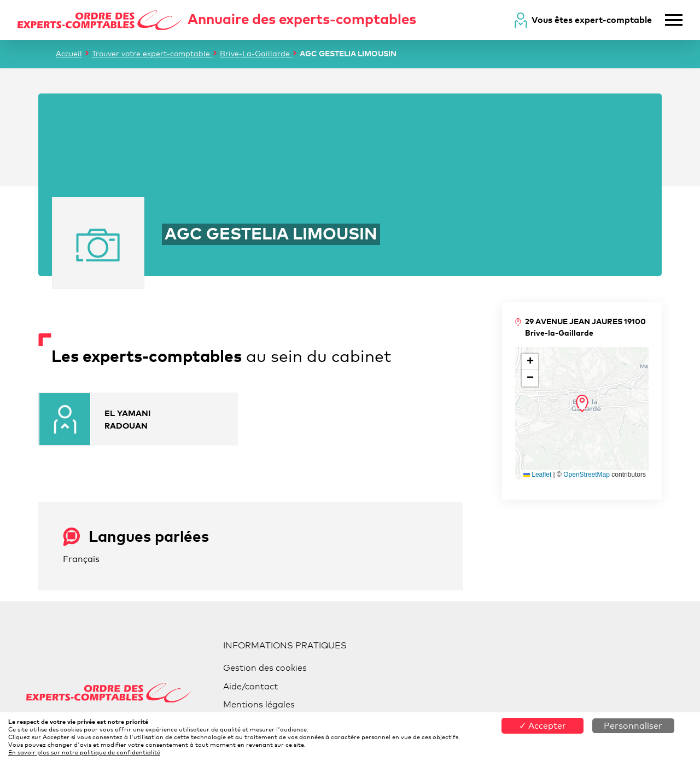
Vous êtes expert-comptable (592, 20)
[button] (582, 403)
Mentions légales (259, 704)
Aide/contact (250, 686)
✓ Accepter (542, 726)
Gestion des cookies (265, 668)
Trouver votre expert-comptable (152, 53)
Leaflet (537, 475)
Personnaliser (633, 726)
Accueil (69, 53)
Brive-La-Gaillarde (256, 53)
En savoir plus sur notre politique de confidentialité (84, 752)
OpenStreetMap (587, 475)
